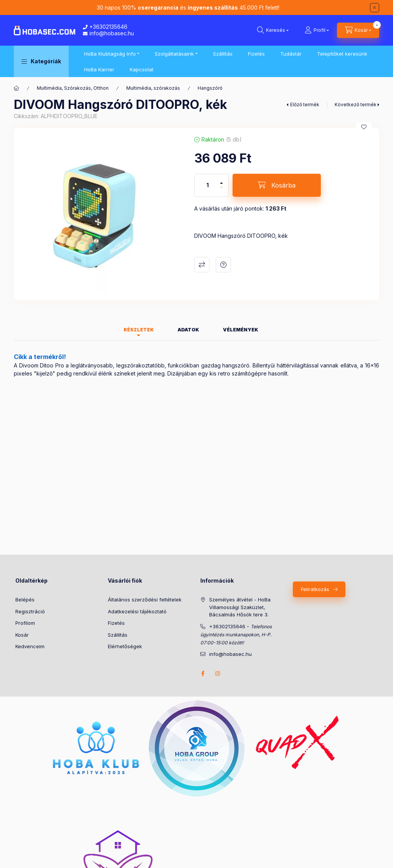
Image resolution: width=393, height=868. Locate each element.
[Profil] (317, 30)
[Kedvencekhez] (364, 127)
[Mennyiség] (208, 185)
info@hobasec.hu (108, 33)
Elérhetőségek (125, 646)
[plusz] (221, 180)
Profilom (25, 623)
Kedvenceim (30, 646)
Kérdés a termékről (223, 265)
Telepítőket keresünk (342, 54)
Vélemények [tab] (241, 330)
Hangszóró (210, 88)
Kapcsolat (142, 69)
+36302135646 (105, 27)
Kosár (22, 635)
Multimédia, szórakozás (153, 88)
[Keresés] (273, 30)
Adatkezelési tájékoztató (137, 611)
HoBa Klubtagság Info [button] (110, 54)
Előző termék (305, 105)
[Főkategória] (17, 88)
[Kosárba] (277, 185)
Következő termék (356, 105)
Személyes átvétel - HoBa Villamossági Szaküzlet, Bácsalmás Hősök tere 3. (240, 607)
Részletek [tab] (139, 330)
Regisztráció (30, 611)
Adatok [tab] (188, 330)
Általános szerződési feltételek (145, 600)
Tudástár (291, 54)
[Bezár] (375, 8)
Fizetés (256, 54)
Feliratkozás (315, 589)
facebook (203, 674)
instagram (218, 674)
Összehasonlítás (202, 265)
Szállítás (223, 54)
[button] (41, 61)
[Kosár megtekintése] (358, 30)
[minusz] (221, 191)
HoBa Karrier (99, 69)
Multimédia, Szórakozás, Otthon (73, 88)
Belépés (25, 600)
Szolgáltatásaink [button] (174, 54)
